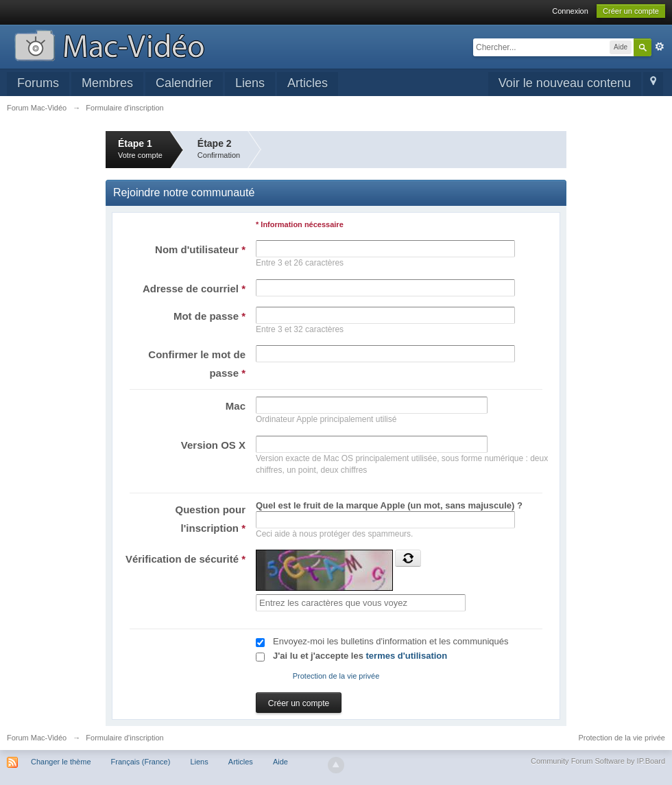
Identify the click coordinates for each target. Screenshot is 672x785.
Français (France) (141, 762)
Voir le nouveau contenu (565, 83)
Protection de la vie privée (336, 676)
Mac (236, 406)
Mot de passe (209, 316)
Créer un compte (631, 11)
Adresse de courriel (194, 289)
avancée (660, 47)
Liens (250, 83)
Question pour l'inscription (211, 519)
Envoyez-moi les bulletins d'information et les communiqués (391, 641)
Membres (107, 83)
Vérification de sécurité (185, 559)
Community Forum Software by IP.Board (598, 761)
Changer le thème (61, 762)
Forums (38, 83)
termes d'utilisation (407, 656)
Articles (308, 83)
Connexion (570, 11)
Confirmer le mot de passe (197, 364)
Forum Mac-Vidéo (37, 738)
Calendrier (184, 83)
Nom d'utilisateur (200, 249)
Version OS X (213, 445)
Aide (280, 762)
